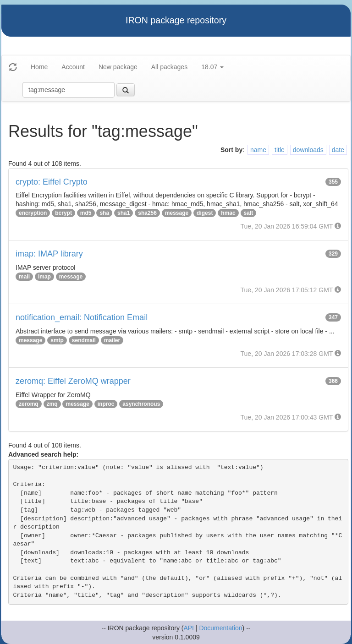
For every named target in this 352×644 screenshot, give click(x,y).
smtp (57, 340)
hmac (228, 213)
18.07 (212, 67)
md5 (86, 213)
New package (118, 67)
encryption (33, 213)
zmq (52, 404)
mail (24, 277)
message (177, 213)
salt (249, 213)
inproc (106, 404)
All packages (169, 67)
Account (73, 67)
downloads (308, 150)
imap (44, 277)
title (280, 150)
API (189, 628)
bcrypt (63, 213)
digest (205, 213)
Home (39, 67)
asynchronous (141, 404)
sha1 (124, 213)
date (338, 150)
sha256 (147, 213)
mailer (112, 340)
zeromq (29, 404)
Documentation (220, 628)
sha (104, 213)
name (258, 150)
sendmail (84, 340)
